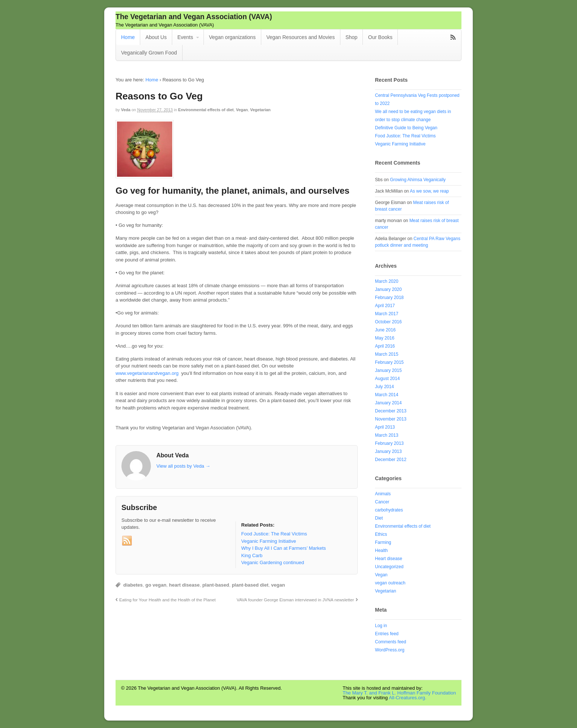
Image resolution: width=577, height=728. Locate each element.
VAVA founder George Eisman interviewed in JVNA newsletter (295, 600)
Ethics (381, 534)
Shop (352, 37)
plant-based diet (250, 585)
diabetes (133, 585)
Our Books (380, 37)
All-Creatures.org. (408, 698)
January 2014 (388, 403)
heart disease (184, 585)
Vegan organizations (232, 37)
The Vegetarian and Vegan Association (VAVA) (194, 17)
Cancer (382, 502)
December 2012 (391, 460)
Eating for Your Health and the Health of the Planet (167, 600)
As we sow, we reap (429, 191)
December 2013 (391, 411)
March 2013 (387, 435)
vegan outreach (390, 583)
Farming (383, 542)
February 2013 (389, 443)
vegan (278, 585)
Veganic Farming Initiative (400, 144)
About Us (156, 37)
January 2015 (388, 370)
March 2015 (387, 354)
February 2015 (389, 362)
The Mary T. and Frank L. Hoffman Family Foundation (399, 693)
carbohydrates (389, 510)
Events (185, 37)
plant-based (216, 585)
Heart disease (389, 559)
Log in (381, 626)
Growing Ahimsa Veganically (418, 180)
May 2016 (385, 338)
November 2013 (391, 419)
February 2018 (389, 298)
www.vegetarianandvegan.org (147, 373)
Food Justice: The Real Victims (405, 136)
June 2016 (385, 330)
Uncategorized (389, 567)
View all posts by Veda (183, 466)
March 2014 (387, 395)
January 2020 (388, 289)
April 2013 (385, 427)
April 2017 (385, 306)
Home (128, 37)
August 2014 (387, 379)
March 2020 (387, 281)
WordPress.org (390, 650)
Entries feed (387, 634)
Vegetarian (261, 110)
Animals (383, 494)
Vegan (242, 110)
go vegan (156, 585)
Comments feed (391, 642)
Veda (126, 110)
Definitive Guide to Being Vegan (406, 128)
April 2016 (385, 346)
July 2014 (384, 387)
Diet (379, 518)
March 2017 (387, 314)
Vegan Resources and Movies (301, 37)
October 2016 (388, 322)
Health (381, 551)
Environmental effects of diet (206, 110)
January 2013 (388, 451)
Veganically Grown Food (149, 53)
